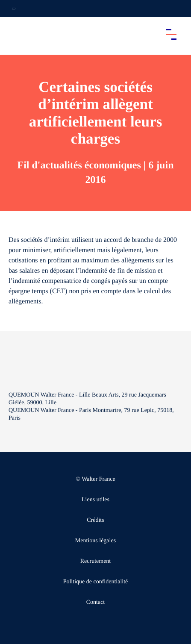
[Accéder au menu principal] (171, 34)
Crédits (95, 520)
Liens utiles (95, 500)
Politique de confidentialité (96, 582)
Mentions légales (95, 541)
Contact (96, 602)
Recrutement (96, 561)
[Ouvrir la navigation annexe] (14, 9)
